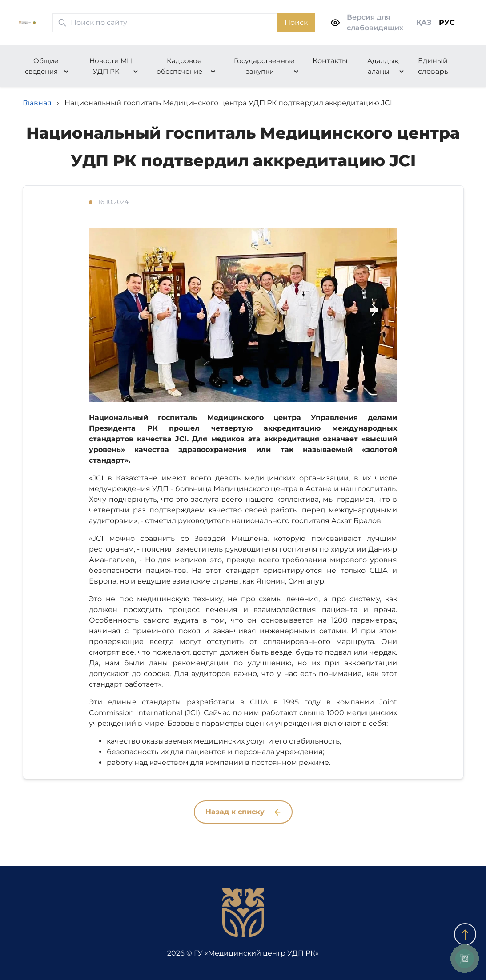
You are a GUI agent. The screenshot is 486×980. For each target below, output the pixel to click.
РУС (447, 22)
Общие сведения (42, 66)
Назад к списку (243, 812)
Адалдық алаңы (383, 66)
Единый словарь (433, 66)
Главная (37, 103)
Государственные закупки (264, 66)
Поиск (296, 22)
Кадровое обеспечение (179, 66)
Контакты (330, 61)
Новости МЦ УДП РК (111, 66)
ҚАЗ (424, 22)
